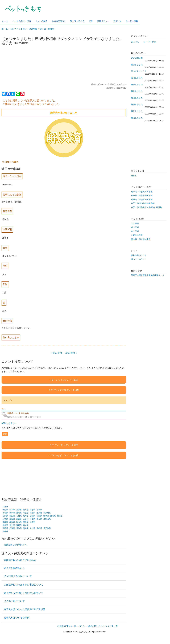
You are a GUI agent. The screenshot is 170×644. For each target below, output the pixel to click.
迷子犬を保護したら (14, 568)
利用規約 (62, 626)
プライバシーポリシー (77, 626)
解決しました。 (10, 423)
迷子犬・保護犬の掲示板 (142, 192)
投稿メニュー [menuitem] (103, 21)
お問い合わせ (98, 626)
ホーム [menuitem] (5, 21)
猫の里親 (135, 227)
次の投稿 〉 (72, 353)
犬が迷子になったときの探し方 (20, 560)
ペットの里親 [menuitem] (41, 21)
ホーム (5, 29)
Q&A (90, 626)
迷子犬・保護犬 (47, 29)
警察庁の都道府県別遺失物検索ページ (148, 275)
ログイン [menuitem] (118, 21)
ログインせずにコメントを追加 (64, 390)
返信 (5, 434)
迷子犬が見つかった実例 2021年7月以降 (25, 609)
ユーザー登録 (150, 42)
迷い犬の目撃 (137, 58)
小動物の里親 (137, 235)
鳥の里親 (135, 231)
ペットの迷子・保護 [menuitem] (22, 21)
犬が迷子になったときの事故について (24, 585)
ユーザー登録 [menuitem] (132, 21)
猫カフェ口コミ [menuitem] (77, 21)
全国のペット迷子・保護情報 (24, 29)
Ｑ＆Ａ (134, 176)
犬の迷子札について (14, 601)
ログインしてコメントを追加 (64, 380)
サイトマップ (111, 626)
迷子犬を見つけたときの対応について (24, 593)
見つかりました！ (139, 71)
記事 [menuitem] (91, 21)
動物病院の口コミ (139, 255)
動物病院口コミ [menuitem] (59, 21)
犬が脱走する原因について (18, 576)
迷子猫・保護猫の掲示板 (142, 196)
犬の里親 (135, 224)
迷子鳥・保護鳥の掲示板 (142, 200)
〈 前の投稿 (56, 353)
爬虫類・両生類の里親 (141, 239)
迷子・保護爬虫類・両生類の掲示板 (147, 207)
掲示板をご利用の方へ (15, 545)
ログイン (135, 42)
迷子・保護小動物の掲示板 (143, 203)
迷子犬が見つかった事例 (17, 618)
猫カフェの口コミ (139, 259)
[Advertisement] (64, 65)
